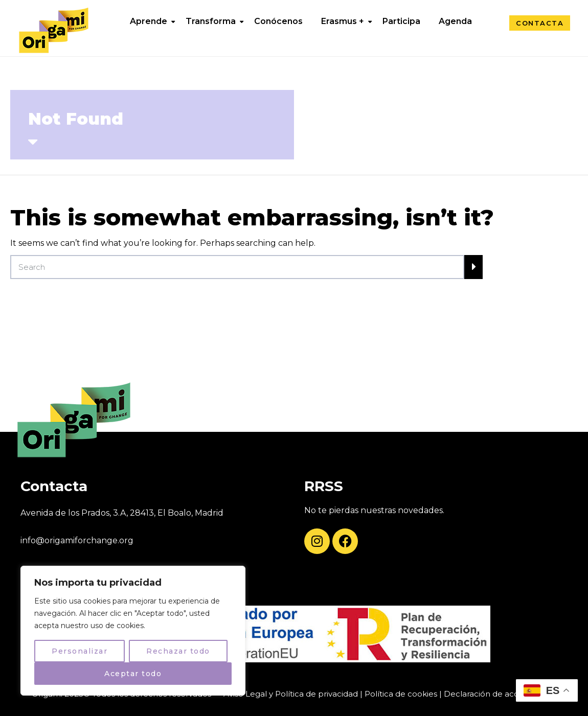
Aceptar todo (133, 674)
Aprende (149, 21)
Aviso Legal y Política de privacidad (291, 694)
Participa (401, 21)
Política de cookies (401, 694)
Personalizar (80, 651)
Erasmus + (343, 21)
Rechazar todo (178, 651)
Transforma (211, 21)
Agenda (455, 21)
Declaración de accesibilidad (499, 694)
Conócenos (278, 21)
